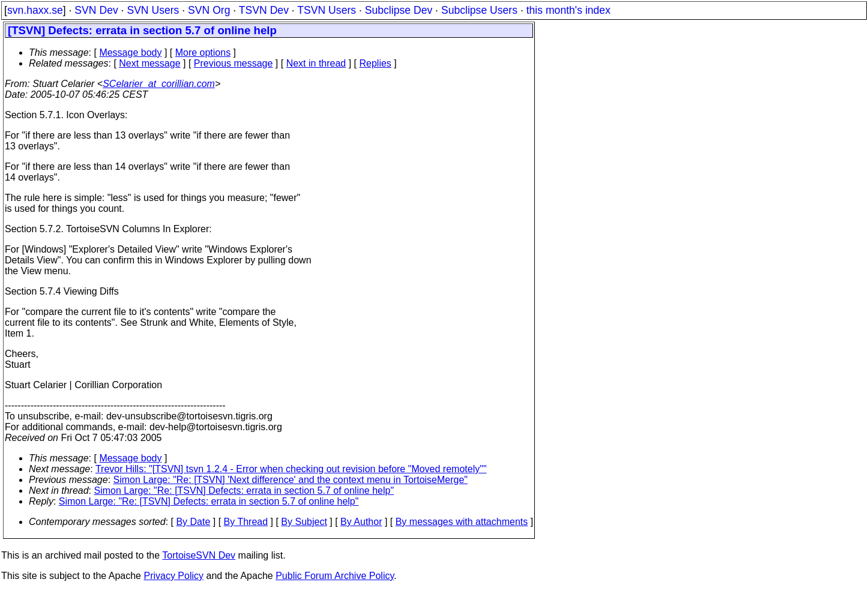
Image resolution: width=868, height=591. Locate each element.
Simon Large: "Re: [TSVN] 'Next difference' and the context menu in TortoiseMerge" (291, 480)
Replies (375, 63)
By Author (361, 522)
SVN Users (153, 10)
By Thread (246, 522)
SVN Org (209, 10)
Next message (149, 63)
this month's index (568, 10)
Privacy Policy (173, 576)
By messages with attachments (462, 522)
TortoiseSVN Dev (199, 555)
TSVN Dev (264, 10)
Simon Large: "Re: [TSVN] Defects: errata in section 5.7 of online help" (244, 490)
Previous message (234, 63)
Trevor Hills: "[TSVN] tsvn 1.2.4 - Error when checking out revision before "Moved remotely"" (291, 469)
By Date (193, 522)
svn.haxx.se (35, 10)
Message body (130, 52)
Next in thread (316, 63)
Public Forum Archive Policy (335, 576)
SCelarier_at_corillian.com (159, 84)
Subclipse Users (479, 10)
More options (203, 52)
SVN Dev (96, 10)
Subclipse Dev (399, 10)
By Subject (304, 522)
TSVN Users (327, 10)
